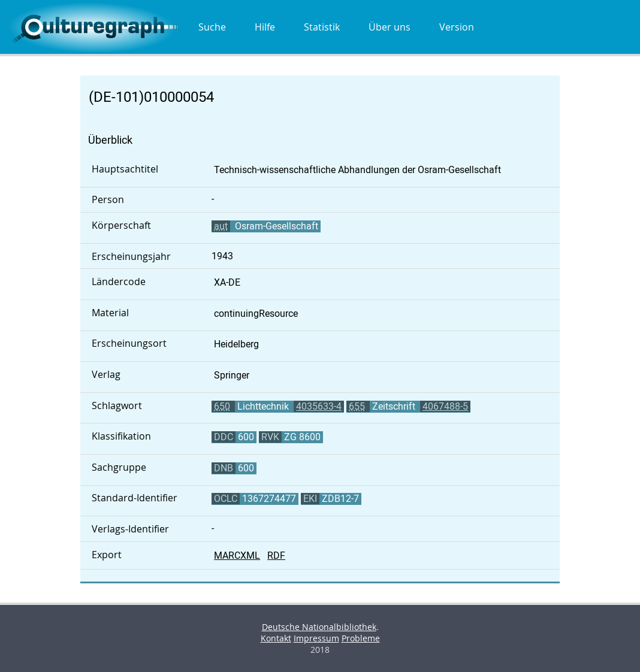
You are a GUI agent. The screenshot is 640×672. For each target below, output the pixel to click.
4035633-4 (319, 406)
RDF (276, 556)
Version (457, 27)
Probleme (361, 638)
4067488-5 (445, 406)
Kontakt (276, 638)
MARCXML (237, 556)
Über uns (390, 27)
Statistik (322, 27)
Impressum (316, 638)
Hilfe (265, 27)
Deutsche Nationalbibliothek (319, 627)
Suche (212, 27)
